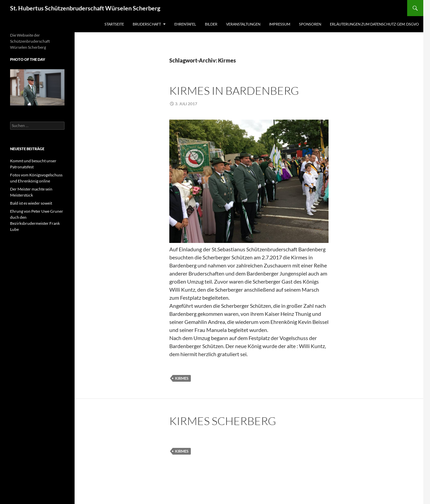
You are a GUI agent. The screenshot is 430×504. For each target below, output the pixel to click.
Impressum (280, 24)
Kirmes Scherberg (223, 421)
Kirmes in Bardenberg (234, 91)
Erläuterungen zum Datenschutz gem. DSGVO (374, 24)
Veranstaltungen (243, 24)
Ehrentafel (185, 24)
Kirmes (182, 378)
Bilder (211, 24)
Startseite (114, 24)
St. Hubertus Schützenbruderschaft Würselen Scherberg (85, 8)
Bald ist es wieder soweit (31, 203)
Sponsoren (310, 24)
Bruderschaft (147, 24)
